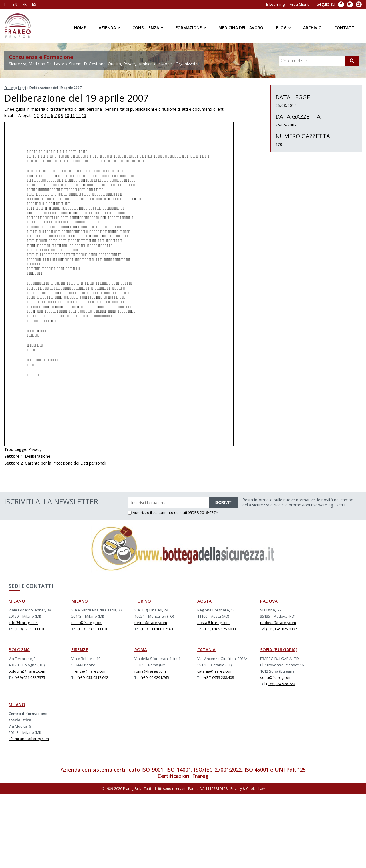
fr (25, 4)
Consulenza (146, 28)
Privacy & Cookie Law (248, 788)
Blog (281, 28)
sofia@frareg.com (276, 677)
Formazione (189, 28)
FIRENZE (80, 649)
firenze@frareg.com (89, 671)
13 (84, 115)
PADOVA (269, 601)
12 (78, 115)
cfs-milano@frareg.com (29, 738)
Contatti (345, 28)
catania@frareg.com (215, 671)
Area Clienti (300, 4)
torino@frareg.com (151, 622)
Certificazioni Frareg (183, 776)
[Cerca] (352, 61)
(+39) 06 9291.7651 (156, 677)
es (34, 4)
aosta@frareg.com (213, 622)
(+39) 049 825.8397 (282, 629)
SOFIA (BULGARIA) (279, 649)
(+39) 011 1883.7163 (157, 629)
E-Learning (275, 4)
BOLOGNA (19, 649)
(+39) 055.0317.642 (93, 677)
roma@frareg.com (150, 671)
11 (73, 115)
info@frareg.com (23, 622)
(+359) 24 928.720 (281, 683)
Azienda (107, 28)
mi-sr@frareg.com (87, 622)
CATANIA (206, 649)
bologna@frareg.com (27, 671)
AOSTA (204, 601)
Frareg (10, 87)
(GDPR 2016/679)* (203, 512)
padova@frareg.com (278, 622)
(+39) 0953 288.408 (219, 677)
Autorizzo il (140, 512)
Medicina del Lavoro (241, 28)
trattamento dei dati (170, 512)
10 (67, 115)
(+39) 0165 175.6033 (220, 629)
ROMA (141, 649)
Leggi (23, 87)
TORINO (143, 601)
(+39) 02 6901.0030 (30, 629)
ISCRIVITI (223, 502)
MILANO (17, 601)
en (15, 4)
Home (80, 28)
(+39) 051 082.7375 (30, 677)
